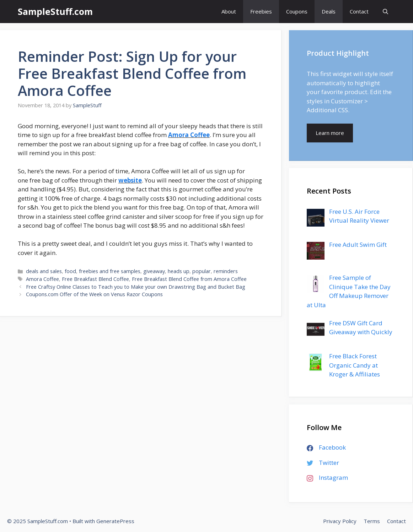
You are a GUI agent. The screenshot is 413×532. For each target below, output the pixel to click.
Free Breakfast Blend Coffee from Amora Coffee (189, 279)
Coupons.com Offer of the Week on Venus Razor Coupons (94, 294)
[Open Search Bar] (385, 12)
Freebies (261, 11)
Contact (359, 11)
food (70, 271)
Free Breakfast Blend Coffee (95, 279)
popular (202, 271)
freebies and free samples (110, 271)
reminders (226, 271)
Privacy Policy (340, 521)
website (130, 180)
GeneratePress (115, 521)
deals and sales (44, 271)
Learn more (330, 133)
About (229, 11)
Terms (372, 521)
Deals (329, 11)
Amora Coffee (189, 135)
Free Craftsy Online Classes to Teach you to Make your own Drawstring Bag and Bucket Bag (136, 287)
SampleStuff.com (55, 11)
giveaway (154, 271)
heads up (179, 271)
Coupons (297, 11)
